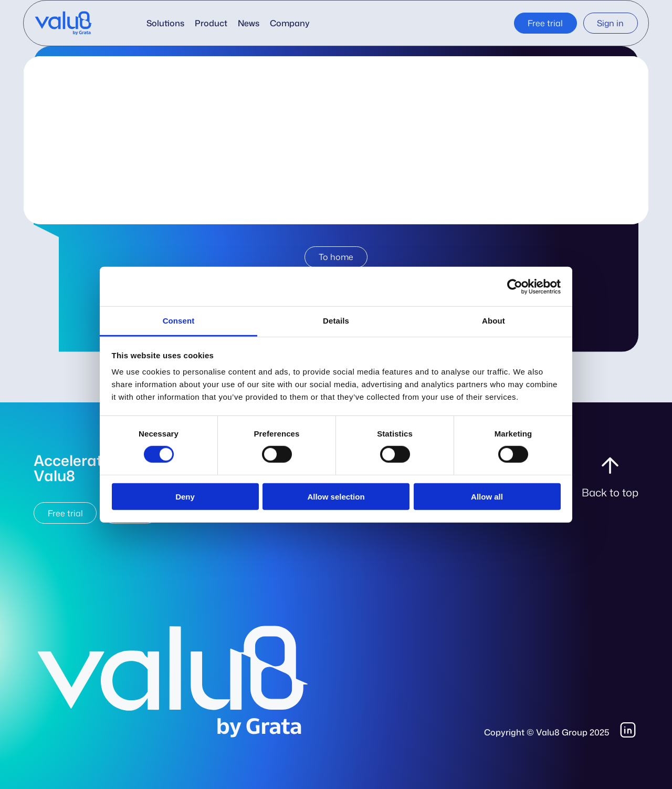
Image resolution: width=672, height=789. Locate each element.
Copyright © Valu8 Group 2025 (547, 732)
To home (336, 257)
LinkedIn (629, 730)
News (249, 23)
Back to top (610, 492)
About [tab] (493, 321)
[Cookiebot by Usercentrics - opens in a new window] (515, 286)
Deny (185, 497)
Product (211, 23)
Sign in (610, 23)
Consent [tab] (179, 321)
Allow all (487, 497)
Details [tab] (336, 321)
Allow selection (336, 497)
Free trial (545, 23)
